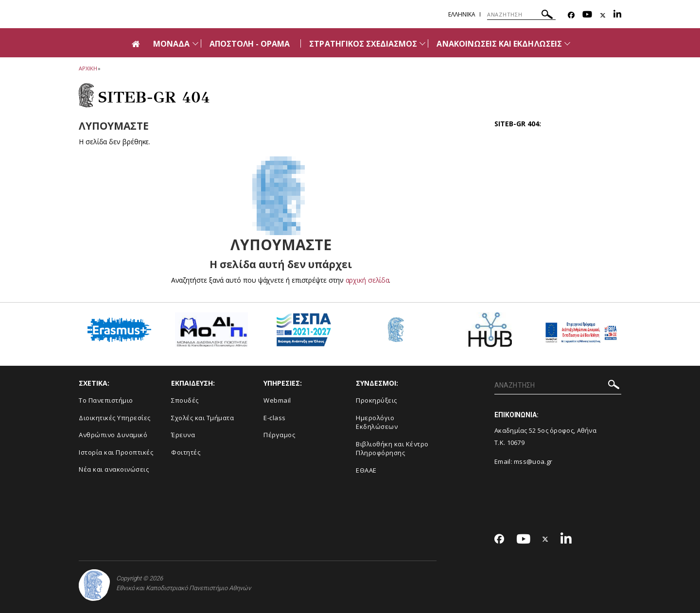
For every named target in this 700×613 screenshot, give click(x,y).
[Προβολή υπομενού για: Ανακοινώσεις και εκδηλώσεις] (567, 43)
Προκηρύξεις (376, 400)
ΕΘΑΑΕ (366, 470)
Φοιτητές (186, 452)
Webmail (277, 400)
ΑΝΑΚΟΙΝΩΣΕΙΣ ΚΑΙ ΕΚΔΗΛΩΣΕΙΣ (499, 44)
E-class (275, 418)
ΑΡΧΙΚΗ (88, 68)
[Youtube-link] (587, 15)
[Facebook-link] (571, 15)
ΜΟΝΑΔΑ (171, 44)
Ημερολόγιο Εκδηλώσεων (377, 422)
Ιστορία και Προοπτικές (116, 452)
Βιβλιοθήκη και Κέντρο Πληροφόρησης (392, 449)
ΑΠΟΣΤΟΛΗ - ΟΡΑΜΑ (250, 44)
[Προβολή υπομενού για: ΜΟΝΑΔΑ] (195, 43)
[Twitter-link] (603, 15)
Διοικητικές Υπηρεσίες (115, 418)
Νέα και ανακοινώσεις (114, 469)
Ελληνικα (462, 14)
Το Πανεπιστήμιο (106, 400)
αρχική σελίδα (367, 280)
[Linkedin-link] (617, 15)
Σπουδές (185, 400)
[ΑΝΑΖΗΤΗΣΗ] (521, 15)
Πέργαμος (279, 435)
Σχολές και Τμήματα (202, 418)
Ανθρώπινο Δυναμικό (113, 435)
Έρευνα (183, 435)
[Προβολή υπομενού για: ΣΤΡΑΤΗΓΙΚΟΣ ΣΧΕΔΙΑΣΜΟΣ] (422, 43)
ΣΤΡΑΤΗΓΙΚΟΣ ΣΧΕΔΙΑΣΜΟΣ (363, 44)
